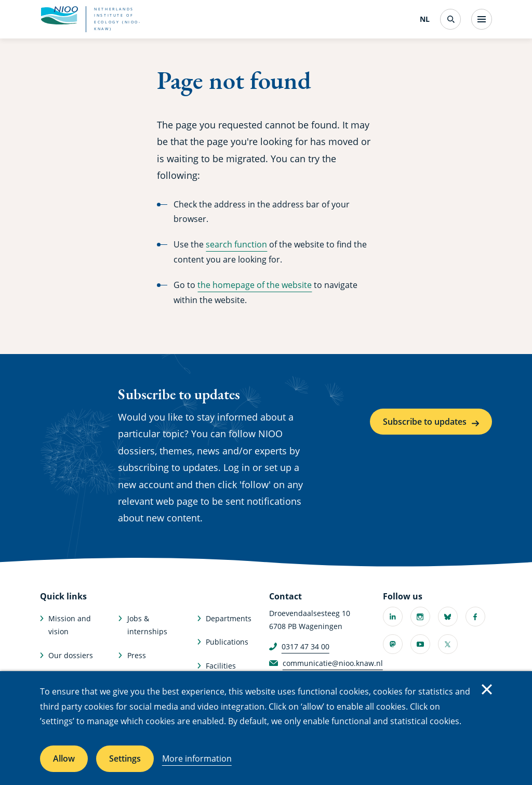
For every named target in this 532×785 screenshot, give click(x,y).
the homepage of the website (255, 285)
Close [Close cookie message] (487, 689)
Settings (125, 758)
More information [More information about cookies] (197, 758)
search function (236, 244)
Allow (64, 758)
